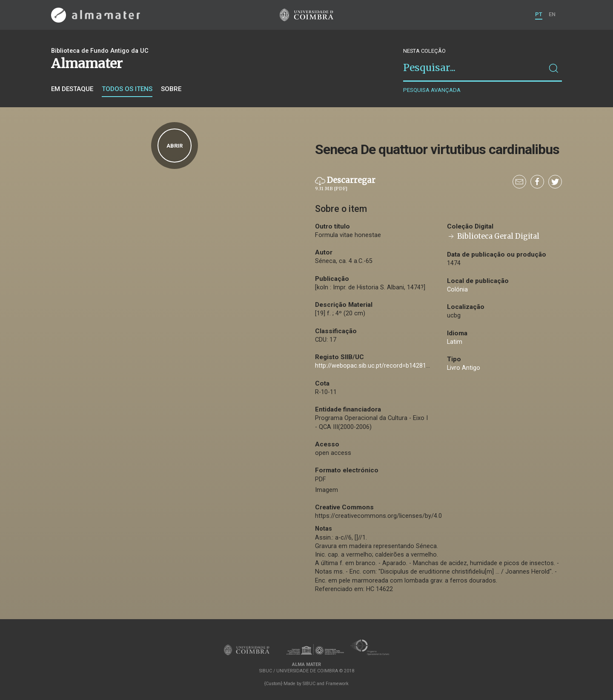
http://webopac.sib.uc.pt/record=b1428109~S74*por (388, 366)
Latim (455, 342)
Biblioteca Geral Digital (493, 236)
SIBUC (309, 684)
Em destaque (72, 89)
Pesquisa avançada (432, 90)
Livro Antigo (464, 368)
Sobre (171, 89)
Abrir (175, 146)
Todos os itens (127, 89)
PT (539, 14)
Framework (337, 684)
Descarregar (345, 184)
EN (552, 14)
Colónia (457, 290)
